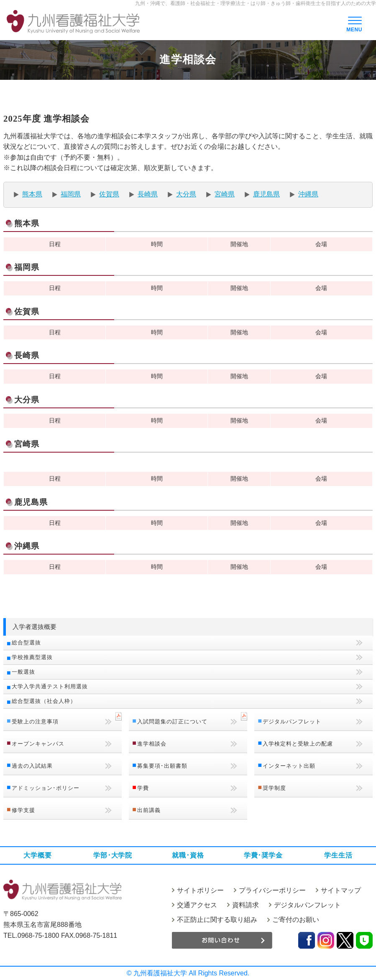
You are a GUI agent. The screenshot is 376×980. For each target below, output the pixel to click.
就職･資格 (188, 855)
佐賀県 (109, 194)
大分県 (186, 194)
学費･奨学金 (263, 855)
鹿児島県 (266, 194)
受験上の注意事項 (35, 722)
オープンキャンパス (38, 744)
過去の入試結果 (32, 766)
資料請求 (246, 905)
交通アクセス (197, 905)
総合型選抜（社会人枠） (44, 701)
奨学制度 (274, 788)
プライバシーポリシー (272, 890)
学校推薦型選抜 (32, 657)
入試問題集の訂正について (172, 722)
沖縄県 (308, 194)
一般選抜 (23, 672)
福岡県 (71, 194)
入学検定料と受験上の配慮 (298, 744)
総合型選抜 (26, 643)
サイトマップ (341, 890)
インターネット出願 (289, 766)
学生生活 (338, 855)
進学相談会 (152, 744)
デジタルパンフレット (292, 722)
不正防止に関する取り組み (217, 920)
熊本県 (32, 194)
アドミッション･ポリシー (46, 788)
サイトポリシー (200, 890)
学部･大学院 (113, 855)
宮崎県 (225, 194)
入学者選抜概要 (35, 627)
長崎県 (148, 194)
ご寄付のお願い (296, 920)
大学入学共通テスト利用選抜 (50, 686)
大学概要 (37, 855)
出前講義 (149, 810)
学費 (143, 788)
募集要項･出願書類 (162, 766)
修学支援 (23, 810)
